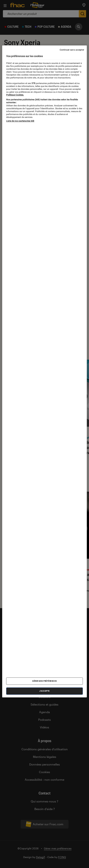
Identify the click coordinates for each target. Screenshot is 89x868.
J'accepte (44, 691)
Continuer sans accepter (72, 50)
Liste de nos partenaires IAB (20, 121)
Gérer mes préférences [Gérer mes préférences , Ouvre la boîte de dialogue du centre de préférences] (44, 681)
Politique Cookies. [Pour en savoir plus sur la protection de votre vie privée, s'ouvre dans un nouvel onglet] (15, 95)
